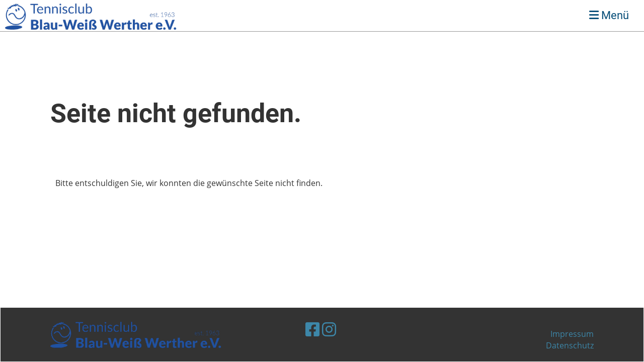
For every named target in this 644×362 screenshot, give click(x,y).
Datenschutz (570, 345)
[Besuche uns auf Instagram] (329, 329)
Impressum (572, 334)
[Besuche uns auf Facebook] (312, 329)
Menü (609, 15)
